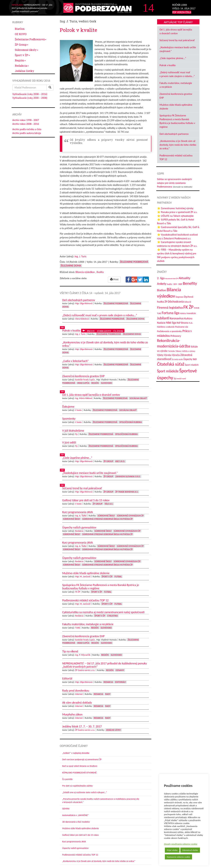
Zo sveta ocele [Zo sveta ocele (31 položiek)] (177, 359)
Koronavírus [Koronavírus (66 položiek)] (177, 318)
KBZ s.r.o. (120, 461)
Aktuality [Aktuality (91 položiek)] (184, 278)
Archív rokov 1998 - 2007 (26, 120)
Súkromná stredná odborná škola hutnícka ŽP (107, 519)
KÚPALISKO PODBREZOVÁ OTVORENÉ (79, 773)
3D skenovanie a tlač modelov (76, 822)
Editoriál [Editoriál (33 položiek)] (188, 302)
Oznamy (120, 670)
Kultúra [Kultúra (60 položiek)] (188, 318)
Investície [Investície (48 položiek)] (191, 313)
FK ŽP (78, 592)
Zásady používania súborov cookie (181, 844)
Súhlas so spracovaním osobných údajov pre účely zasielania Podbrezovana (174, 183)
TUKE (78, 628)
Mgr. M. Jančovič (83, 577)
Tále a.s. (109, 504)
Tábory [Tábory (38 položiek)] (179, 351)
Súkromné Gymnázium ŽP (130, 516)
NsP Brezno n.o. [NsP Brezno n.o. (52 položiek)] (185, 323)
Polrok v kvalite (168, 65)
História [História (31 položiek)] (183, 313)
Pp (76, 434)
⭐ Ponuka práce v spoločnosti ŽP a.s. (177, 212)
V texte (78, 410)
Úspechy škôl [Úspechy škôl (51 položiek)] (190, 359)
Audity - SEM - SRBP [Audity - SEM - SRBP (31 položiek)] (175, 284)
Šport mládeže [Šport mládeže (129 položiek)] (168, 371)
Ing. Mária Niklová (84, 398)
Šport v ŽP (22, 55)
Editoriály (120, 682)
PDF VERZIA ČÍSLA (182, 12)
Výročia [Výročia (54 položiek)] (176, 355)
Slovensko (107, 383)
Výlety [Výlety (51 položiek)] (160, 355)
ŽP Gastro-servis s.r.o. (85, 670)
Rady (108, 694)
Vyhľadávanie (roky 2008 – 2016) (30, 94)
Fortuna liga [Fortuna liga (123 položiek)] (171, 313)
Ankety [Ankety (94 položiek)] (162, 284)
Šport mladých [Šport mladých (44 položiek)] (192, 365)
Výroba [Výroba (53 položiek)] (168, 355)
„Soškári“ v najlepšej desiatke (76, 753)
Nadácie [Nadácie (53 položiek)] (161, 323)
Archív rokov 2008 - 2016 (26, 124)
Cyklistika (113, 616)
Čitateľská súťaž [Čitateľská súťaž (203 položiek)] (171, 364)
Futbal (118, 577)
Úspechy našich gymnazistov (75, 848)
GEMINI (66, 809)
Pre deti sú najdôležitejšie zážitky (78, 786)
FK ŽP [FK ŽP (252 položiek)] (188, 307)
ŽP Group (22, 45)
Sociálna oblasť (138, 398)
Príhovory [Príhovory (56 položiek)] (176, 336)
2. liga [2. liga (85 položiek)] (161, 278)
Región (20, 60)
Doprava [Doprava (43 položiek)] (179, 297)
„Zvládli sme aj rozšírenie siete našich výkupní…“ (85, 792)
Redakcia (22, 66)
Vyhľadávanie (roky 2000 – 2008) (30, 98)
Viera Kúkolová (82, 319)
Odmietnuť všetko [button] (190, 850)
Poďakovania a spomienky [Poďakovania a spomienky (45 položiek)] (169, 331)
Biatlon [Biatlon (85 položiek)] (162, 290)
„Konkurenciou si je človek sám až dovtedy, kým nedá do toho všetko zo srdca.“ (99, 861)
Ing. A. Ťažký (81, 516)
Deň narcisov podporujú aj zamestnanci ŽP (82, 759)
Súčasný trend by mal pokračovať (177, 40)
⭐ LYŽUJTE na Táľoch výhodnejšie (175, 216)
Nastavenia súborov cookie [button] (178, 857)
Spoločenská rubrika (131, 422)
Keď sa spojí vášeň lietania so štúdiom (80, 766)
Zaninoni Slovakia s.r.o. (128, 476)
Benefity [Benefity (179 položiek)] (190, 283)
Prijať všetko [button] (172, 850)
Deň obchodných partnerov (174, 134)
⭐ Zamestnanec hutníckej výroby (175, 208)
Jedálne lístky (24, 71)
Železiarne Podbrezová (31, 39)
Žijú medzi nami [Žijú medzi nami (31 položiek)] (180, 379)
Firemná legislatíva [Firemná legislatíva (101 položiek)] (170, 307)
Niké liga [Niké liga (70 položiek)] (171, 323)
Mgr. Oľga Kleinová (84, 303)
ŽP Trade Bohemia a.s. (127, 492)
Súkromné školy (27, 50)
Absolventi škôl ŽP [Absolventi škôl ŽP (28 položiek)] (172, 279)
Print (114, 279)
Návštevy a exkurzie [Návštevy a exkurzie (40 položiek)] (166, 327)
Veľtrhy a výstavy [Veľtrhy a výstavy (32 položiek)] (189, 351)
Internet (79, 694)
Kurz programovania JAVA (74, 842)
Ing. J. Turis (81, 256)
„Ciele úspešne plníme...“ (173, 58)
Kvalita (100, 272)
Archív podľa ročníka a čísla (27, 129)
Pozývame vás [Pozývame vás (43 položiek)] (182, 327)
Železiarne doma (71, 266)
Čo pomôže (68, 779)
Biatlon (20, 29)
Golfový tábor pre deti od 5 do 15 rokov (81, 835)
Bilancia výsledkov (85, 272)
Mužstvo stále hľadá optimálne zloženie (81, 828)
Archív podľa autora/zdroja (27, 133)
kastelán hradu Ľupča (85, 380)
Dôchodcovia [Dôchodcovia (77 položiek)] (176, 301)
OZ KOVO (21, 34)
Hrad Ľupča (83, 383)
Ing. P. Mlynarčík (83, 655)
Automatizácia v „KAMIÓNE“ (75, 815)
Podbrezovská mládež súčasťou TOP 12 (80, 855)
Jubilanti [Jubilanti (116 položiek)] (163, 318)
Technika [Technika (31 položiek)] (172, 351)
